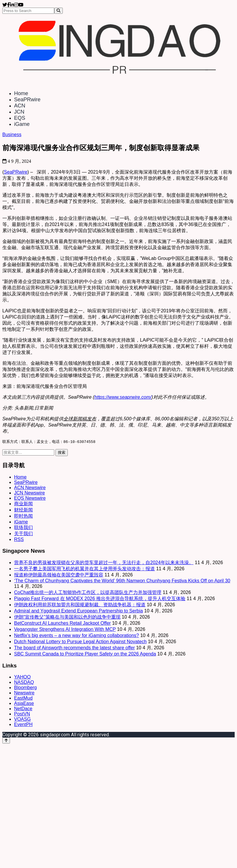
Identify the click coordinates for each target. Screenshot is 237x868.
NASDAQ (24, 683)
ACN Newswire (30, 488)
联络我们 (23, 528)
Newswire (24, 693)
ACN (20, 106)
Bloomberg (25, 688)
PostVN (22, 714)
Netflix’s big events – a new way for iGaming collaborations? (77, 636)
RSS (19, 540)
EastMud (23, 698)
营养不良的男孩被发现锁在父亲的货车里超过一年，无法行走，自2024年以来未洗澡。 (104, 563)
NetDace (23, 709)
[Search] (59, 11)
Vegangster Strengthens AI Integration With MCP (65, 630)
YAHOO (22, 677)
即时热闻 (23, 516)
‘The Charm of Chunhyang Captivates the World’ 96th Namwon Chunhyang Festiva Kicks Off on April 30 (122, 581)
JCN (19, 112)
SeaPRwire (27, 100)
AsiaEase (24, 704)
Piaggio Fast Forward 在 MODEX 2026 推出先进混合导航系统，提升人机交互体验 (100, 599)
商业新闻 (23, 504)
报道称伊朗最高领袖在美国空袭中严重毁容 (59, 575)
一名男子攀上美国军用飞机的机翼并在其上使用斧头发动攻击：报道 (84, 569)
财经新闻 (23, 510)
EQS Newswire (30, 498)
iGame (22, 124)
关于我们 (23, 534)
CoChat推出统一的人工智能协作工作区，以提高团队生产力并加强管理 (88, 593)
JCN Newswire (29, 493)
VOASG (22, 719)
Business (12, 135)
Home (21, 93)
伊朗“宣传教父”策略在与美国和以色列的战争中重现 (67, 617)
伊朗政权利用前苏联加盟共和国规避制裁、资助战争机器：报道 (80, 605)
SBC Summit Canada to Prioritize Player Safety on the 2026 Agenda (85, 654)
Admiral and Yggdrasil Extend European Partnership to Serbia (78, 611)
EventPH (23, 725)
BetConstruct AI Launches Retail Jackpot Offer (62, 623)
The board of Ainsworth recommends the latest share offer (74, 648)
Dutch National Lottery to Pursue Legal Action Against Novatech (80, 642)
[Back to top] (6, 741)
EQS (20, 118)
